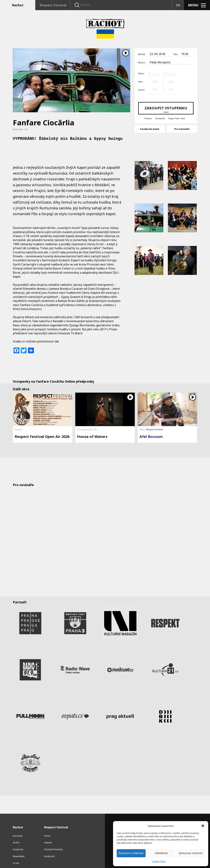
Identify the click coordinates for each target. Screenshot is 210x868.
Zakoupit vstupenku (166, 109)
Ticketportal (160, 118)
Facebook (18, 837)
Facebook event (150, 128)
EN (178, 5)
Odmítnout (161, 853)
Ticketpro (148, 118)
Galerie (48, 830)
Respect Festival (53, 5)
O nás (16, 851)
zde (57, 341)
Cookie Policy (159, 861)
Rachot (18, 5)
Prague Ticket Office (177, 118)
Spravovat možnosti (191, 853)
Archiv (16, 830)
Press (47, 823)
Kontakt (17, 857)
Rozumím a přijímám (131, 853)
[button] (203, 826)
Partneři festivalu (53, 837)
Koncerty (18, 823)
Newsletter (19, 844)
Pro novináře (182, 128)
